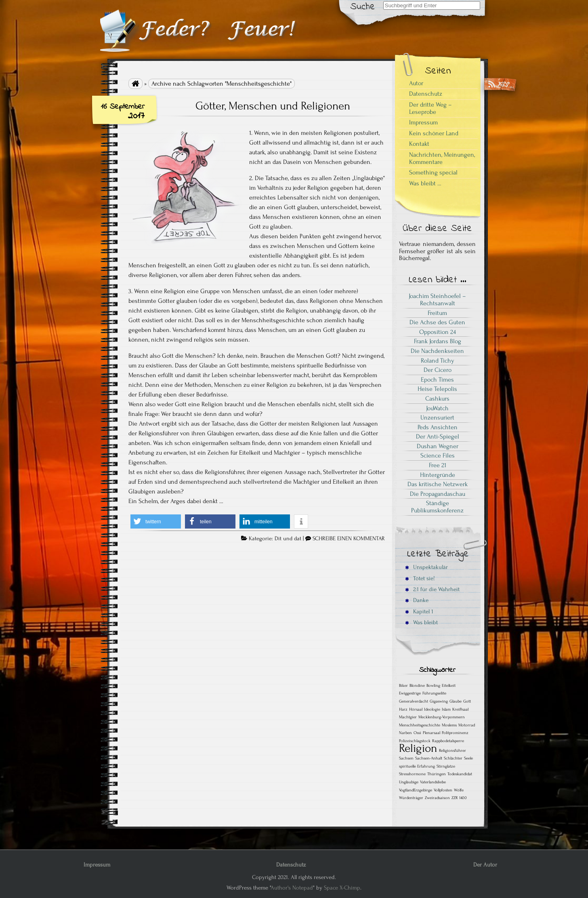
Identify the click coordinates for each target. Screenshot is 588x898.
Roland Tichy (438, 361)
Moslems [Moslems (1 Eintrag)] (449, 725)
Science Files (438, 455)
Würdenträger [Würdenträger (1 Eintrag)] (411, 798)
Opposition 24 (438, 332)
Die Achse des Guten (437, 322)
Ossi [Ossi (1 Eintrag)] (417, 733)
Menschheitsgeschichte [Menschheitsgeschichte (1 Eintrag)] (420, 725)
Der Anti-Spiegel (438, 436)
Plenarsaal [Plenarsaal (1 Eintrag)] (432, 733)
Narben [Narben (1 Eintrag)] (405, 733)
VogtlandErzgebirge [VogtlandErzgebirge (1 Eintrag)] (416, 790)
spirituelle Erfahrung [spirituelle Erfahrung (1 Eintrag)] (417, 766)
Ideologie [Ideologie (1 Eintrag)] (432, 709)
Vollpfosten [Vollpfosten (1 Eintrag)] (443, 790)
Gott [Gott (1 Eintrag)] (467, 701)
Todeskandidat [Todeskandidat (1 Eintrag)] (460, 774)
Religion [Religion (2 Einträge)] (418, 748)
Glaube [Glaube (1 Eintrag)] (456, 701)
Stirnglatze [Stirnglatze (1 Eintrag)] (446, 766)
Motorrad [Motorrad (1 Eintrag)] (467, 725)
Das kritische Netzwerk (438, 484)
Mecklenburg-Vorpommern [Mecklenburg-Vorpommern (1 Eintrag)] (442, 717)
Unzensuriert (437, 418)
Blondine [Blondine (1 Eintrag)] (417, 686)
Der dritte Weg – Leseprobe (430, 108)
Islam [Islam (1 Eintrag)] (446, 709)
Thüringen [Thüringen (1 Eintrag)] (437, 774)
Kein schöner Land (434, 133)
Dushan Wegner (438, 446)
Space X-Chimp (342, 888)
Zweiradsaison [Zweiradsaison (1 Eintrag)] (437, 798)
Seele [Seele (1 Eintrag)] (468, 758)
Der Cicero (438, 370)
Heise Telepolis (437, 389)
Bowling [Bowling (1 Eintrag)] (433, 686)
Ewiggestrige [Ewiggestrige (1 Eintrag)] (410, 693)
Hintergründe (438, 475)
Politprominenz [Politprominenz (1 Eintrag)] (455, 733)
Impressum (423, 122)
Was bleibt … (425, 183)
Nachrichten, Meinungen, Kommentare (442, 158)
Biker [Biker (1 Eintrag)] (403, 686)
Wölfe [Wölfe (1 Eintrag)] (459, 790)
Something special (433, 172)
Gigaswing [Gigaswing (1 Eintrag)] (439, 701)
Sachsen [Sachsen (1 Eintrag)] (406, 758)
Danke (417, 600)
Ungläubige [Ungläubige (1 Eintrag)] (409, 782)
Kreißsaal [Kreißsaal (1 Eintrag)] (460, 709)
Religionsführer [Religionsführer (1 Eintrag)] (453, 751)
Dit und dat (288, 539)
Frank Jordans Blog (438, 341)
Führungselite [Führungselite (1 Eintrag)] (434, 693)
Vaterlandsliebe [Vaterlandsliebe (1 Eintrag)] (433, 782)
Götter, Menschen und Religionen (273, 106)
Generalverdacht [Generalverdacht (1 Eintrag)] (414, 701)
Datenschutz (426, 94)
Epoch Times (437, 380)
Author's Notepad (292, 888)
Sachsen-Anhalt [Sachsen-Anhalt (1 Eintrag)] (429, 758)
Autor (416, 83)
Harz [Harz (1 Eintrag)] (403, 709)
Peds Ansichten (438, 427)
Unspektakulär (426, 567)
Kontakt (419, 144)
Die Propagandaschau (438, 494)
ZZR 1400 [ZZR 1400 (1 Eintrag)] (459, 798)
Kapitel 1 (419, 612)
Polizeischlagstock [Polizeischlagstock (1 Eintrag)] (415, 741)
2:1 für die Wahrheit (432, 589)
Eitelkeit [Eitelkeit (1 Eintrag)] (449, 686)
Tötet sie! (420, 578)
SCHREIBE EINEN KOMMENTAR (349, 539)
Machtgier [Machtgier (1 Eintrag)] (408, 717)
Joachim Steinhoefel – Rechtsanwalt (437, 300)
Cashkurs (437, 399)
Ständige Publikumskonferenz (437, 507)
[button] (156, 521)
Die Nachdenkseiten (437, 351)
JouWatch (437, 408)
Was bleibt (421, 622)
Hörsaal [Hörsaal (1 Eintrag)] (416, 709)
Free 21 (438, 465)
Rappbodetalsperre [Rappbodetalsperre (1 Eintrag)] (448, 741)
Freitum (437, 313)
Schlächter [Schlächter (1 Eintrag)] (453, 758)
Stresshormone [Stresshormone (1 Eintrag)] (412, 774)
